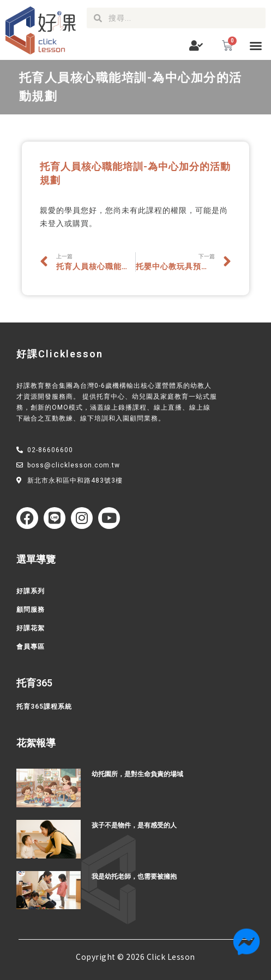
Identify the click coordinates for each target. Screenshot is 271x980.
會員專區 (31, 647)
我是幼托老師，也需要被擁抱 (134, 876)
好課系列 (31, 591)
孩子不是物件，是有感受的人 (134, 825)
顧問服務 (31, 610)
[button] (256, 46)
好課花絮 (31, 628)
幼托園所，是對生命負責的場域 (137, 774)
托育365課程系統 (44, 707)
